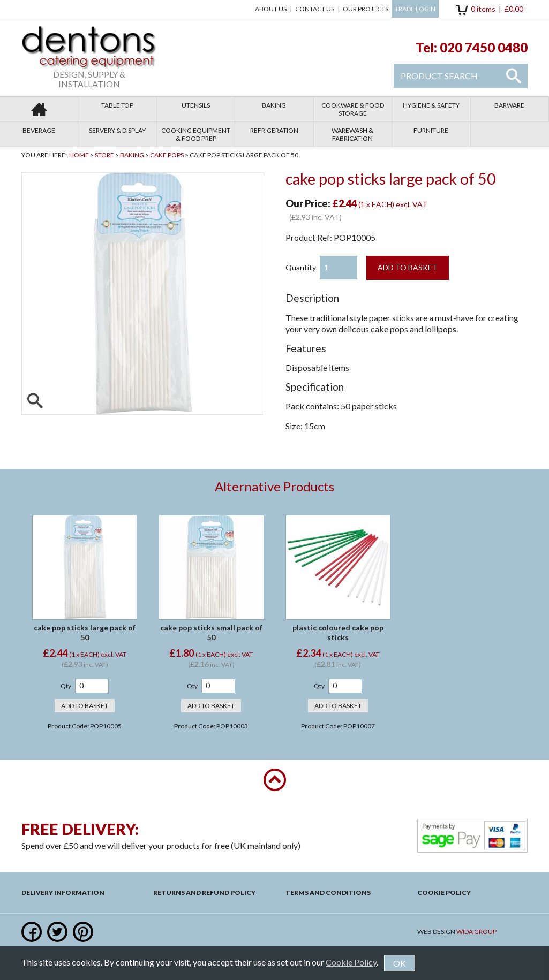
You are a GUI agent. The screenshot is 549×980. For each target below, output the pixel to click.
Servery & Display (117, 130)
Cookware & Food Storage (353, 109)
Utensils (196, 105)
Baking (274, 105)
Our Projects (366, 9)
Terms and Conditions (328, 892)
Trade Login (415, 9)
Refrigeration (274, 130)
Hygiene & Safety (431, 105)
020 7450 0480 (484, 47)
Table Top (117, 105)
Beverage (39, 130)
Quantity (301, 267)
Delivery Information (63, 892)
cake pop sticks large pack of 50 (85, 632)
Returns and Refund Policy (204, 892)
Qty (66, 686)
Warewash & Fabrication (352, 134)
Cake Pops (167, 155)
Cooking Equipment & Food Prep (196, 134)
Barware (509, 105)
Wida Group (476, 932)
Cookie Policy (444, 892)
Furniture (431, 130)
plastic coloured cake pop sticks (338, 632)
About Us (271, 9)
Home (79, 155)
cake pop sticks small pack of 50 (211, 632)
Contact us (315, 9)
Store (104, 155)
